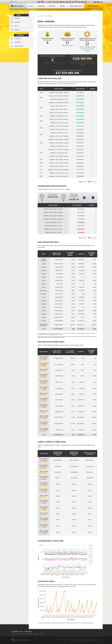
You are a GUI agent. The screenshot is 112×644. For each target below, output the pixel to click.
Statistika (17, 18)
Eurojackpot (18, 38)
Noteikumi (17, 30)
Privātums (18, 634)
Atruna (13, 634)
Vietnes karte (28, 632)
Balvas (16, 26)
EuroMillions (18, 42)
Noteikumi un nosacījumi (39, 634)
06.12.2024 (85, 63)
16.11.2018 (52, 63)
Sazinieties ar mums (17, 632)
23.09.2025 (82, 65)
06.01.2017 (46, 63)
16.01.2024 (91, 61)
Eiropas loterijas (19, 46)
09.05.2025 (91, 63)
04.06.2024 (79, 63)
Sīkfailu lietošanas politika (27, 634)
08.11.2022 (79, 61)
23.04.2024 (73, 63)
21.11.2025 (59, 63)
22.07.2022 (73, 61)
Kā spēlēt (17, 22)
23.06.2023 (85, 61)
